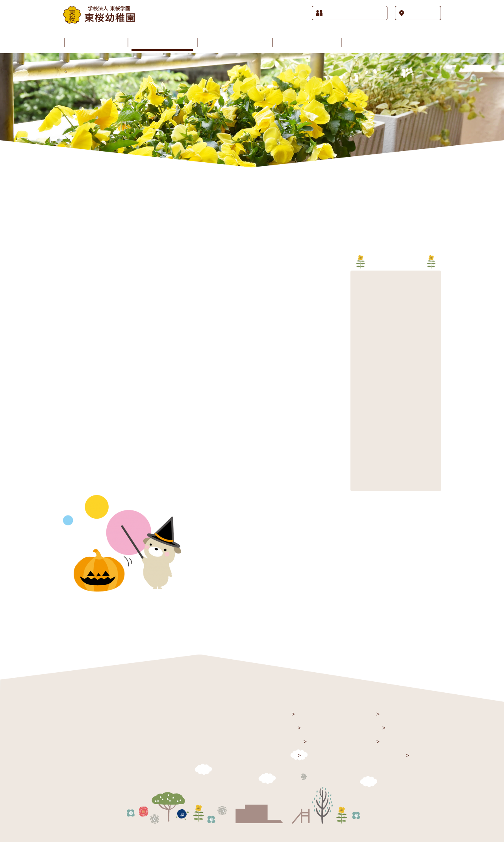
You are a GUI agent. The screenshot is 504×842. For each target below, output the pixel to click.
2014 (361, 422)
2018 (361, 375)
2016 (361, 398)
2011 (361, 457)
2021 (361, 339)
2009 (361, 481)
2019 (361, 363)
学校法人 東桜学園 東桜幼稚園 (114, 715)
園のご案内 (286, 741)
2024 (361, 304)
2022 (361, 327)
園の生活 (362, 713)
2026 (361, 280)
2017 (361, 387)
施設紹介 (283, 755)
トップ (281, 713)
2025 (361, 292)
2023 (361, 316)
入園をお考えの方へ (377, 755)
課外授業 (362, 741)
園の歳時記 (365, 727)
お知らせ (283, 727)
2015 (361, 410)
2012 (361, 446)
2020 (361, 351)
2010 (361, 469)
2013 (361, 434)
